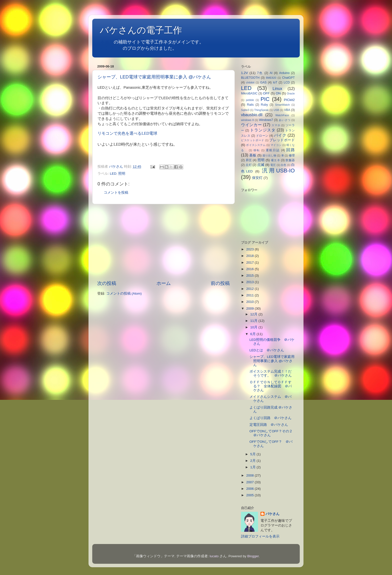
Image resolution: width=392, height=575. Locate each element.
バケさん (272, 514)
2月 (253, 461)
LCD (287, 82)
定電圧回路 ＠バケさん (269, 425)
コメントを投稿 (116, 193)
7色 (260, 73)
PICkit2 (289, 100)
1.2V (244, 73)
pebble (250, 100)
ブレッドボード (282, 140)
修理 (292, 155)
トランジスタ (263, 130)
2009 (250, 308)
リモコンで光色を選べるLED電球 (127, 133)
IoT (275, 82)
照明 (122, 174)
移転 (257, 150)
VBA (287, 110)
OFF (266, 93)
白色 (283, 165)
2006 (250, 489)
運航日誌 (273, 150)
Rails (250, 105)
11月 (254, 321)
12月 (254, 314)
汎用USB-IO (278, 171)
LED (113, 174)
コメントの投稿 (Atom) (124, 293)
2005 (250, 495)
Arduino (284, 73)
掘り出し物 (269, 155)
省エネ (275, 160)
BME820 (271, 78)
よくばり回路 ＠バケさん (270, 418)
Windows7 (266, 120)
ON (278, 93)
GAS (263, 82)
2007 (250, 482)
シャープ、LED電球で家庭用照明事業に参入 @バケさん (154, 77)
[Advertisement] (163, 242)
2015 (250, 276)
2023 (250, 249)
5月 (253, 454)
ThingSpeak (261, 110)
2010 (250, 302)
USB (276, 110)
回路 (290, 150)
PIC (265, 99)
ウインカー (251, 125)
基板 (253, 155)
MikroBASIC (249, 93)
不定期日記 (111, 48)
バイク (280, 135)
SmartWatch (282, 105)
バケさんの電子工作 (145, 30)
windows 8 (247, 120)
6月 (253, 334)
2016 (250, 269)
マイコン (276, 145)
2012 (250, 289)
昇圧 (249, 160)
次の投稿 (107, 283)
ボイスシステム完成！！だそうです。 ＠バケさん (271, 373)
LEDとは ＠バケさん (267, 350)
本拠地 (107, 42)
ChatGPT (288, 78)
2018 (250, 256)
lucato (214, 556)
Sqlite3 (245, 110)
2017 (250, 263)
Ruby (264, 105)
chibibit (250, 82)
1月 (253, 467)
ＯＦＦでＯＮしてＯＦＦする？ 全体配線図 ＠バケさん (271, 386)
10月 (254, 327)
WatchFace (282, 115)
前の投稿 (220, 283)
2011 (250, 295)
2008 (250, 475)
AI (271, 73)
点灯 (248, 165)
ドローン (262, 136)
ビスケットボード (253, 140)
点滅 (261, 165)
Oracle (291, 93)
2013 (250, 282)
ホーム (164, 283)
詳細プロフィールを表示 (260, 536)
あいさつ (285, 120)
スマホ (276, 125)
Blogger (253, 556)
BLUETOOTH (250, 78)
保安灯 (257, 178)
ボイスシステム (256, 145)
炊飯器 (290, 160)
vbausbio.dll (252, 115)
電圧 (273, 165)
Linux (277, 88)
